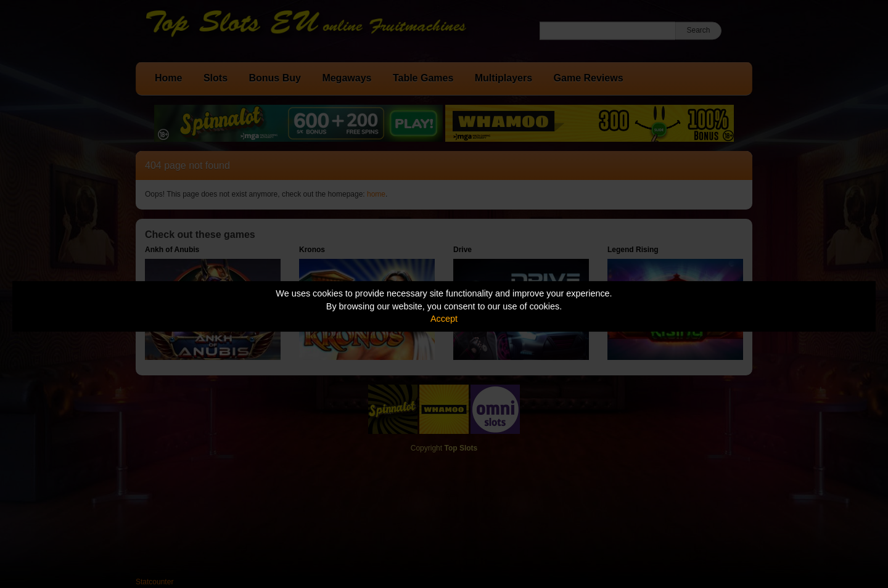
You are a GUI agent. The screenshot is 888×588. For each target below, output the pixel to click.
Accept (444, 319)
